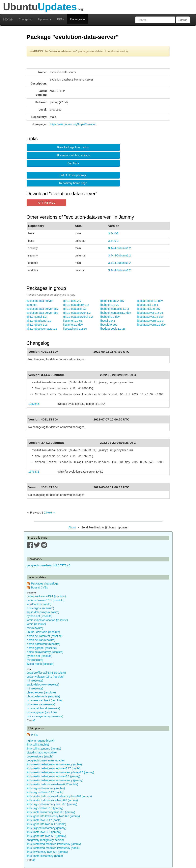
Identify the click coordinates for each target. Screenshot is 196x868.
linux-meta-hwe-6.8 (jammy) (44, 832)
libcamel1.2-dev (73, 325)
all (34, 720)
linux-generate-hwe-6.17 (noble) (46, 824)
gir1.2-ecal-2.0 (72, 301)
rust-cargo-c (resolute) (41, 608)
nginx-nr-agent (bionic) (41, 741)
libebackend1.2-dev (112, 301)
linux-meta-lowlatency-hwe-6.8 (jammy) (51, 812)
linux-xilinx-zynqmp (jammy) (44, 749)
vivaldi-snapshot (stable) (42, 752)
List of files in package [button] (73, 175)
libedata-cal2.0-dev (149, 309)
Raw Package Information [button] (73, 147)
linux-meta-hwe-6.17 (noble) (44, 820)
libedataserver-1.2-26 (150, 313)
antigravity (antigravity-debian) (45, 840)
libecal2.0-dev (109, 325)
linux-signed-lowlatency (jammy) (47, 828)
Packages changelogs (45, 584)
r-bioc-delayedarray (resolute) (45, 652)
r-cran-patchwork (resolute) (43, 644)
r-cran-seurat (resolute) (41, 640)
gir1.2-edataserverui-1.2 (78, 317)
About (72, 527)
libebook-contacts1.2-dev (116, 313)
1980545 (34, 404)
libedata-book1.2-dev (150, 301)
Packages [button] (77, 19)
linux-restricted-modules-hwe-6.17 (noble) (52, 784)
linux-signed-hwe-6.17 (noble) (45, 792)
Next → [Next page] (51, 513)
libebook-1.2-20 (110, 305)
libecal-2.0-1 (108, 321)
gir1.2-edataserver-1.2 (77, 313)
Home (8, 19)
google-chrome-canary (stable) (46, 760)
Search (183, 20)
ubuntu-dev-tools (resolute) (43, 632)
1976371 (34, 472)
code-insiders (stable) (40, 756)
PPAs (61, 19)
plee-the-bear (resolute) (41, 692)
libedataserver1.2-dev (150, 317)
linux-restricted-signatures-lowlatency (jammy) (55, 780)
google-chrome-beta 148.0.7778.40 (49, 565)
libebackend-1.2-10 (75, 329)
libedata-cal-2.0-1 (148, 305)
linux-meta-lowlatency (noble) (45, 856)
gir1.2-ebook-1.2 (37, 325)
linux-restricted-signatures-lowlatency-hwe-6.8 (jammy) (60, 772)
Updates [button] (45, 19)
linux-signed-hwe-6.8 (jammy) (45, 808)
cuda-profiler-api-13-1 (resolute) (46, 596)
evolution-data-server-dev (42, 309)
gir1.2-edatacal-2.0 (75, 309)
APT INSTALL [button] (46, 203)
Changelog (25, 19)
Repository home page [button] (73, 183)
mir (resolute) (35, 628)
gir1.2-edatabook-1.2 (76, 305)
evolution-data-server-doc (42, 313)
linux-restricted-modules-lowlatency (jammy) (54, 844)
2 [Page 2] (45, 513)
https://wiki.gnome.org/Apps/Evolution (73, 124)
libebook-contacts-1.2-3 (115, 309)
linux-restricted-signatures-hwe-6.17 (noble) (54, 768)
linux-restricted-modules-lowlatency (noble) (53, 848)
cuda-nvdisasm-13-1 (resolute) (46, 600)
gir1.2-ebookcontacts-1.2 (42, 329)
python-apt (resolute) (40, 616)
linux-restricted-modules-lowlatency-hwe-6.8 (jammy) (59, 796)
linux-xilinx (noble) (38, 745)
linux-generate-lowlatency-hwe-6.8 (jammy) (53, 816)
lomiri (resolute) (36, 624)
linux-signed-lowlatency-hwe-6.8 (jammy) (52, 804)
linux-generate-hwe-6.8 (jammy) (46, 836)
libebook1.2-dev (110, 317)
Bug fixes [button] (73, 163)
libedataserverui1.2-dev (151, 325)
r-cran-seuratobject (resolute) (45, 636)
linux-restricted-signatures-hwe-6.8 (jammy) (54, 776)
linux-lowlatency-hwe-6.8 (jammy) (47, 852)
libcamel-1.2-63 (73, 321)
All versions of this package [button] (73, 155)
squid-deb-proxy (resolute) (43, 612)
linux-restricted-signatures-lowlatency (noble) (54, 764)
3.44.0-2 (113, 233)
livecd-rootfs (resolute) (41, 664)
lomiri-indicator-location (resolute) (47, 620)
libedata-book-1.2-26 (113, 329)
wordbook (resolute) (39, 604)
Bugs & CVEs (39, 587)
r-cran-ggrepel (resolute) (42, 648)
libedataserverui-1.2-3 (150, 321)
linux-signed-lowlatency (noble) (46, 788)
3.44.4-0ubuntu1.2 (120, 248)
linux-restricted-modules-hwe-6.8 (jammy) (52, 800)
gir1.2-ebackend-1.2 (39, 321)
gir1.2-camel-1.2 (37, 317)
